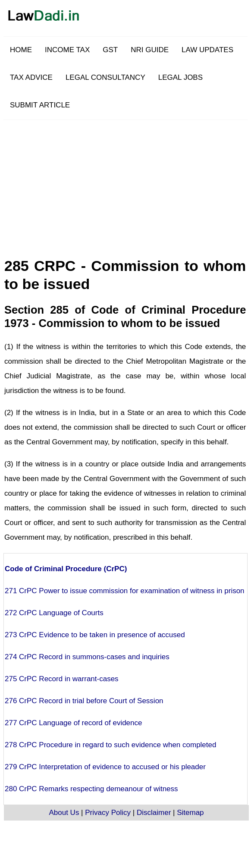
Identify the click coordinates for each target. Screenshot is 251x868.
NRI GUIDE (150, 50)
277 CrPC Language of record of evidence (73, 723)
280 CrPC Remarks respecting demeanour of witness (91, 789)
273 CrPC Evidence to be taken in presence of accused (95, 635)
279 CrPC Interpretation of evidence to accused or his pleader (105, 767)
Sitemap (190, 813)
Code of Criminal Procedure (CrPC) (66, 569)
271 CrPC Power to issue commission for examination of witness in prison (125, 591)
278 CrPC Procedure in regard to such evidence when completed (110, 745)
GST (110, 50)
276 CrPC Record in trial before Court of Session (84, 701)
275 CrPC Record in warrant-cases (62, 679)
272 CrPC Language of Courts (54, 613)
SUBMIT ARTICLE (40, 105)
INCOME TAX (67, 50)
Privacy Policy (108, 813)
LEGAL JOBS (180, 77)
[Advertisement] (147, 180)
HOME (21, 50)
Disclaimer (154, 813)
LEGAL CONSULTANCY (105, 77)
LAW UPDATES (207, 50)
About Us (64, 813)
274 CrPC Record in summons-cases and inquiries (87, 657)
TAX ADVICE (31, 77)
